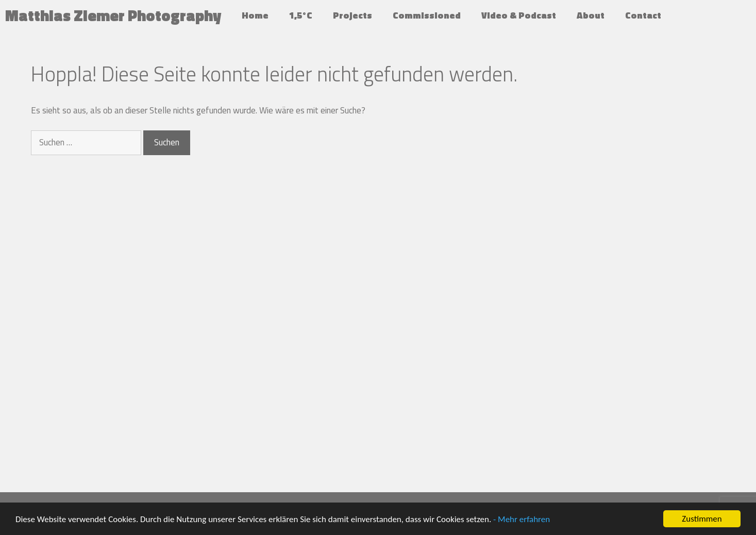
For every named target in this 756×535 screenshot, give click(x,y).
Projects (352, 15)
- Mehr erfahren (522, 519)
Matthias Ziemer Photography (113, 15)
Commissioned (427, 15)
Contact (643, 15)
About (591, 15)
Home (255, 15)
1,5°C (301, 15)
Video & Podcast (519, 15)
